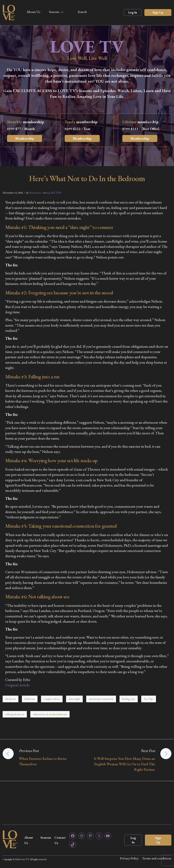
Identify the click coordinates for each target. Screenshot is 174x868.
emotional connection (101, 699)
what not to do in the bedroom (50, 714)
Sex (48, 193)
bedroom (30, 699)
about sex (11, 699)
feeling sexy (129, 699)
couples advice (52, 699)
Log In (133, 12)
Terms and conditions (157, 858)
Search (82, 12)
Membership (25, 138)
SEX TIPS (56, 193)
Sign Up (158, 12)
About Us (33, 12)
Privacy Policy (129, 858)
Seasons (54, 12)
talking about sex (15, 714)
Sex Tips (149, 699)
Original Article (17, 685)
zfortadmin (35, 193)
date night (74, 699)
